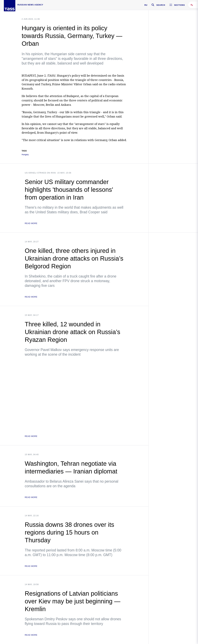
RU (146, 5)
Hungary (25, 155)
